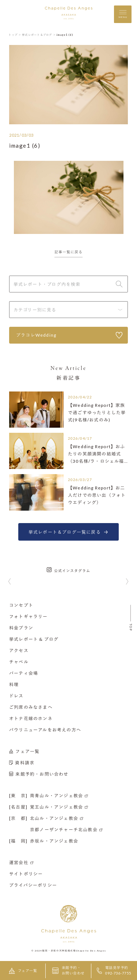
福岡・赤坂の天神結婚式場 (59, 950)
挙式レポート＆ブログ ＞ (39, 35)
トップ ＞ (15, 35)
